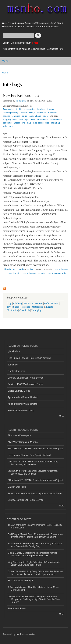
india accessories (41, 123)
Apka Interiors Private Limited (23, 397)
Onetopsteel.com (16, 371)
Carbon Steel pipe (17, 487)
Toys (9, 307)
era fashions (21, 101)
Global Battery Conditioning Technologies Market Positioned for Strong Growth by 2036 (32, 554)
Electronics (12, 310)
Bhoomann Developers (19, 435)
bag (29, 123)
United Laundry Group (19, 391)
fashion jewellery (11, 113)
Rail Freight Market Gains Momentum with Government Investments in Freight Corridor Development (35, 536)
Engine (50, 307)
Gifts (47, 303)
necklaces (41, 113)
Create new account (21, 43)
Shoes (16, 307)
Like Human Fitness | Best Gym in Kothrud (29, 358)
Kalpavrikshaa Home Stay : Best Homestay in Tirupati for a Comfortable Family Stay (35, 545)
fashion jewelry (28, 113)
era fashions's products (34, 273)
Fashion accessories (33, 303)
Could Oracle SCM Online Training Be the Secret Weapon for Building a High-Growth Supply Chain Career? (34, 599)
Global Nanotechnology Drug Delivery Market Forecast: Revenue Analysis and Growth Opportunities (36, 573)
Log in (6, 43)
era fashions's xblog (57, 273)
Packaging (36, 310)
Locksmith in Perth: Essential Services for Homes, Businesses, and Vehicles (33, 463)
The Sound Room (17, 609)
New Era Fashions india (21, 95)
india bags (8, 126)
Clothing (18, 303)
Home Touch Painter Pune (21, 411)
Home (5, 73)
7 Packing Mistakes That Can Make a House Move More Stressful (33, 589)
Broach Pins (19, 123)
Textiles (55, 303)
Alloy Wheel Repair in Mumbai (23, 442)
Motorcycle (37, 307)
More (62, 416)
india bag (56, 123)
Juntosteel (13, 365)
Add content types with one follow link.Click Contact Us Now (33, 49)
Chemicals (25, 310)
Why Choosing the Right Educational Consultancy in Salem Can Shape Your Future (34, 564)
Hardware (25, 307)
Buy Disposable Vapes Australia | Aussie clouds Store (35, 494)
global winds (14, 351)
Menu (5, 61)
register (31, 269)
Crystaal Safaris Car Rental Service (26, 378)
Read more (10, 269)
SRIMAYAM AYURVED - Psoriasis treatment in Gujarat (35, 449)
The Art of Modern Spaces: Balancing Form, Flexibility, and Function (35, 526)
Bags (9, 303)
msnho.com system (26, 634)
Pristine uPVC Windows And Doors (25, 384)
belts (33, 119)
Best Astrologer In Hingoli (21, 581)
